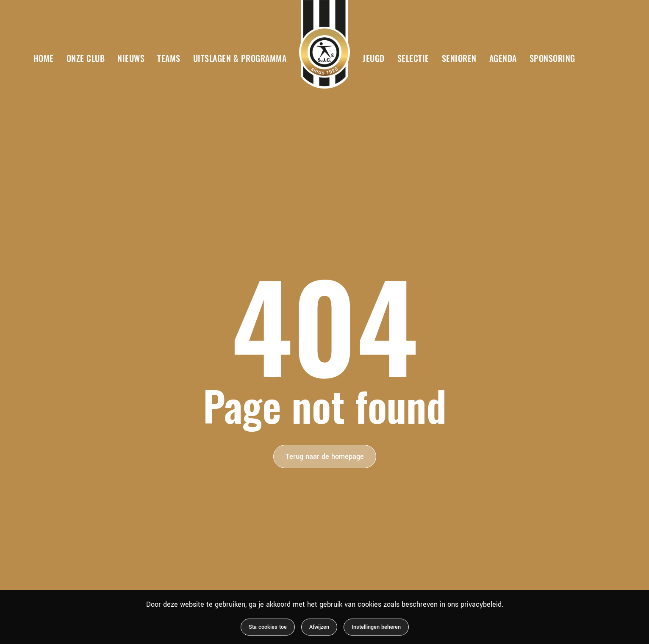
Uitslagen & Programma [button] (240, 58)
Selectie (413, 58)
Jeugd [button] (374, 58)
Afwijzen (319, 627)
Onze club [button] (86, 58)
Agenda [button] (503, 58)
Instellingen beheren (376, 627)
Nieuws (131, 58)
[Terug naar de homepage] (324, 44)
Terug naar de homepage (325, 457)
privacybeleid (481, 604)
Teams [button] (169, 58)
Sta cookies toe (268, 627)
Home (44, 58)
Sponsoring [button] (552, 58)
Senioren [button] (459, 58)
